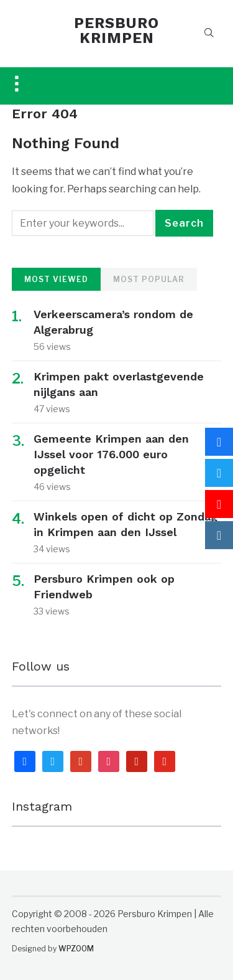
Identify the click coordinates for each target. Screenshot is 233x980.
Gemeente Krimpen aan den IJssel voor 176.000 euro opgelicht (111, 454)
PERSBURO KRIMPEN (116, 31)
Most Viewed (56, 279)
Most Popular (149, 279)
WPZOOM (76, 949)
